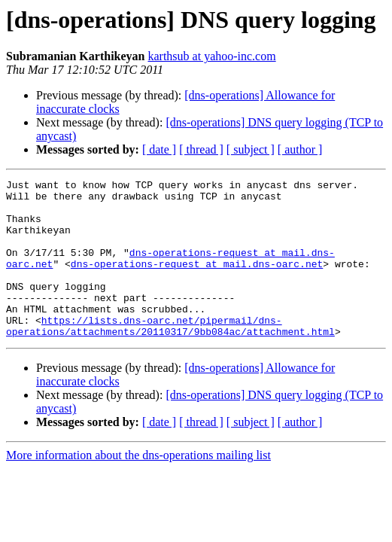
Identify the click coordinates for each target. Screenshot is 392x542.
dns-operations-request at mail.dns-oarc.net (197, 282)
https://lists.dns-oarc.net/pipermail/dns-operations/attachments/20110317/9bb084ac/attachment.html (170, 356)
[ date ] (159, 149)
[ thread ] (201, 149)
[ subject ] (251, 149)
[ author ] (300, 149)
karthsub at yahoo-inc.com (211, 56)
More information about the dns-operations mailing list (138, 487)
